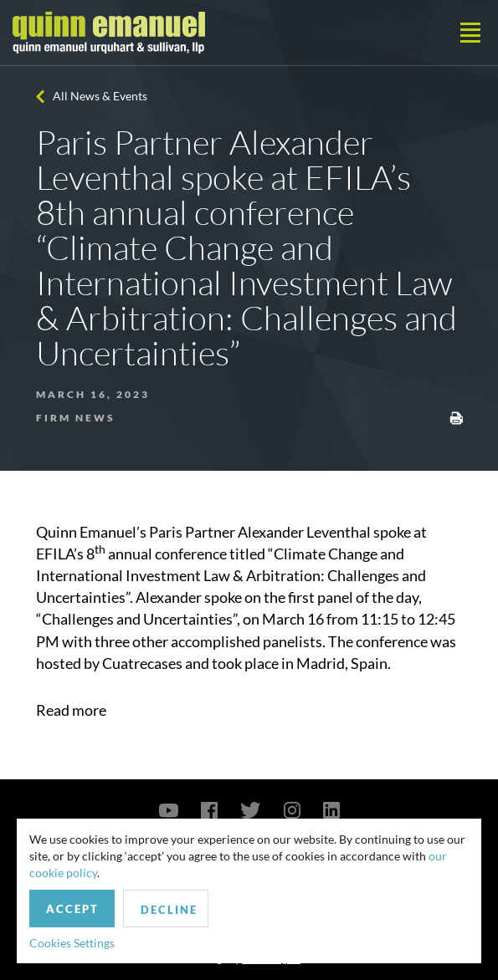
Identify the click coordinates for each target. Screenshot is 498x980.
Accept (72, 909)
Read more (71, 710)
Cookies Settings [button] (72, 943)
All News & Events (100, 96)
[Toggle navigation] (470, 33)
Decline (169, 910)
